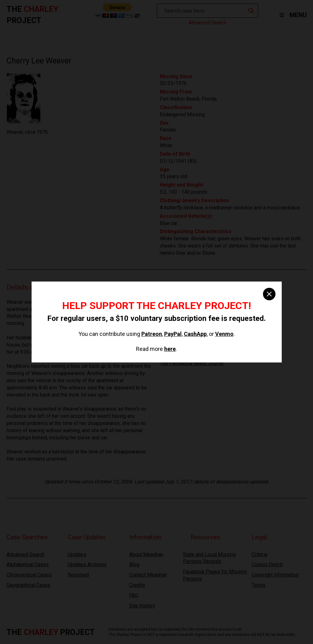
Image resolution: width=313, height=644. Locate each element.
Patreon (152, 334)
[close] (269, 294)
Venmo (224, 334)
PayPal (173, 334)
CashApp (195, 334)
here (170, 349)
